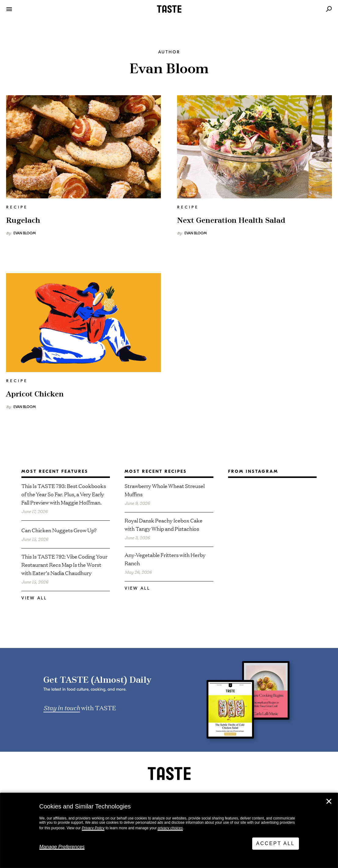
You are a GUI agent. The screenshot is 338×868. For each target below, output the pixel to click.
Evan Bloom (25, 233)
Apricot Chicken (35, 394)
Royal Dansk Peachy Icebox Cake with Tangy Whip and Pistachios (164, 524)
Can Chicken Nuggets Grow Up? (59, 530)
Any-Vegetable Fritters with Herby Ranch (165, 559)
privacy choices (170, 828)
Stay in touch (62, 707)
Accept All (276, 843)
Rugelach (23, 221)
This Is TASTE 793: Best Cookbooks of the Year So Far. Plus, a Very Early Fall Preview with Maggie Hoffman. (64, 494)
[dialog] (169, 830)
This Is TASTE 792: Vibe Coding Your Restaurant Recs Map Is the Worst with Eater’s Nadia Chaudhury (64, 564)
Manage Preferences (62, 847)
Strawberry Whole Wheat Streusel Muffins (165, 490)
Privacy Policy (93, 828)
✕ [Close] (329, 801)
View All (34, 598)
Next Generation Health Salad (231, 221)
